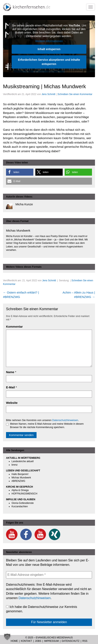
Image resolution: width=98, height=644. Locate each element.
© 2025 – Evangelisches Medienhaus (49, 638)
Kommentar (14, 327)
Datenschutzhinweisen (65, 420)
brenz (15, 465)
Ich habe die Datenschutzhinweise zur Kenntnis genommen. (42, 609)
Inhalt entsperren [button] (49, 49)
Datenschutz (70, 641)
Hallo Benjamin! (20, 474)
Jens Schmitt (48, 94)
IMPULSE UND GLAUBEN (21, 499)
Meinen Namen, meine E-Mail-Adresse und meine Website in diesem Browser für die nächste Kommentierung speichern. (45, 426)
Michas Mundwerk (21, 478)
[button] (20, 172)
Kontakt (27, 641)
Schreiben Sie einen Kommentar (75, 94)
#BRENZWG (18, 481)
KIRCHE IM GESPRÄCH (19, 487)
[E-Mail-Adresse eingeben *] (49, 575)
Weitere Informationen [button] (49, 41)
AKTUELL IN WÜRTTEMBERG (23, 458)
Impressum (52, 641)
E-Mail (10, 387)
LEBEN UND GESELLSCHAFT (23, 471)
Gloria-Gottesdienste (23, 503)
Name (10, 372)
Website (12, 403)
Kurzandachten (20, 506)
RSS (85, 641)
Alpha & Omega (20, 490)
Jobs (38, 641)
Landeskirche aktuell (23, 461)
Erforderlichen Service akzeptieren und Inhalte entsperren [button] (49, 62)
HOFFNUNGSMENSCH (24, 494)
